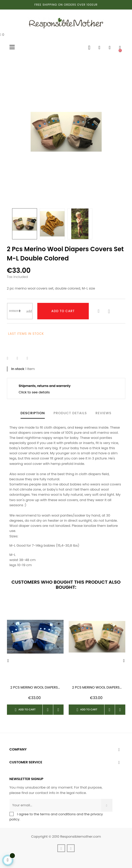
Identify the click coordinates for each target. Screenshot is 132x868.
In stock (18, 369)
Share (11, 358)
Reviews (103, 413)
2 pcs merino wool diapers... (35, 687)
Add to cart (63, 311)
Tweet (21, 358)
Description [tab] (33, 413)
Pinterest (30, 358)
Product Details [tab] (70, 413)
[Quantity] (20, 311)
